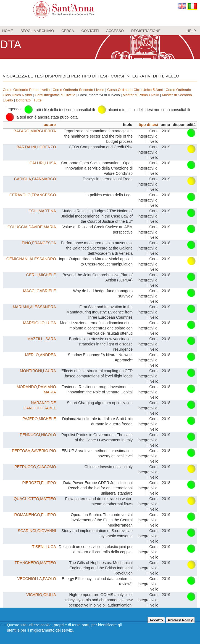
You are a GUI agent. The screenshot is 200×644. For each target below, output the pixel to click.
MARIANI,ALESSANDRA (34, 307)
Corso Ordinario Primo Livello (26, 90)
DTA (11, 44)
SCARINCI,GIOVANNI (37, 531)
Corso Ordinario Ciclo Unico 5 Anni (135, 90)
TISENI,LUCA (44, 547)
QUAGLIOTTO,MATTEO (35, 499)
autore (50, 125)
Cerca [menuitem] (68, 31)
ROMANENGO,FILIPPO (35, 515)
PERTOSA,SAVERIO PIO (34, 451)
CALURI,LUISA (43, 163)
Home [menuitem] (8, 31)
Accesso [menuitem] (115, 31)
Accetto (156, 620)
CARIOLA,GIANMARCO (35, 179)
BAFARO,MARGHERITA (35, 131)
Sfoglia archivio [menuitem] (37, 31)
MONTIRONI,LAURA (38, 371)
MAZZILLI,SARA (42, 339)
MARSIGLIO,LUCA (40, 323)
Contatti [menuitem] (90, 31)
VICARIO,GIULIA (41, 595)
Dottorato (23, 100)
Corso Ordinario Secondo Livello (78, 90)
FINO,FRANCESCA (39, 243)
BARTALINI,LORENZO (36, 147)
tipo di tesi (148, 125)
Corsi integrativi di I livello (55, 95)
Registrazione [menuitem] (146, 31)
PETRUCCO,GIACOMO (35, 467)
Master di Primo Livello (141, 95)
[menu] (100, 31)
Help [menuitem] (191, 31)
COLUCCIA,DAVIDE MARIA (32, 227)
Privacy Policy (180, 620)
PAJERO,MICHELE (39, 419)
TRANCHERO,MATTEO (35, 563)
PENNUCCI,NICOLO (38, 435)
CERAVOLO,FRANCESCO (33, 195)
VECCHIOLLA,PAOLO (37, 579)
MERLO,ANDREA (41, 355)
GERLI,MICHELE (41, 275)
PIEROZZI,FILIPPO (39, 483)
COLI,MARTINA (42, 211)
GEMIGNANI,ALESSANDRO (31, 259)
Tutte (37, 100)
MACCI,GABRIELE (40, 291)
